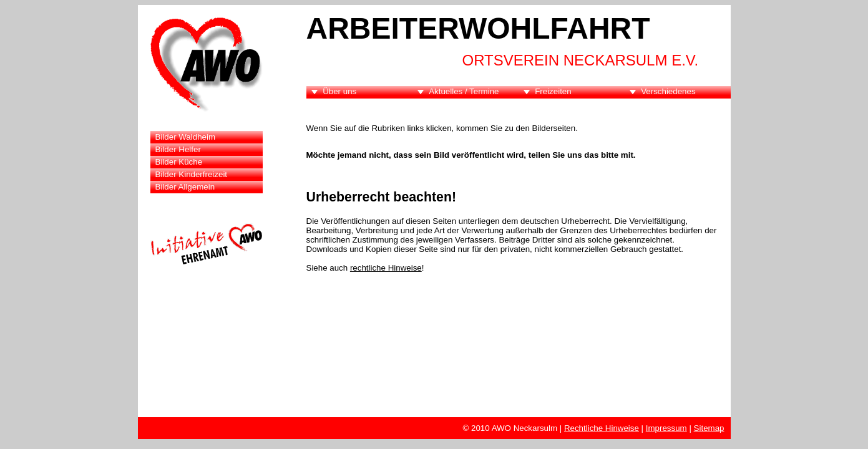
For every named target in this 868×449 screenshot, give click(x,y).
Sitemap (709, 428)
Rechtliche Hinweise (602, 428)
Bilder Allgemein (185, 187)
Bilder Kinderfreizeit (192, 174)
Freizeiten (553, 91)
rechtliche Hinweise (386, 268)
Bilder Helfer (178, 149)
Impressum (666, 428)
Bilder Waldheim (186, 137)
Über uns (339, 91)
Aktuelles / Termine (464, 91)
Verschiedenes (668, 91)
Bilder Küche (179, 162)
